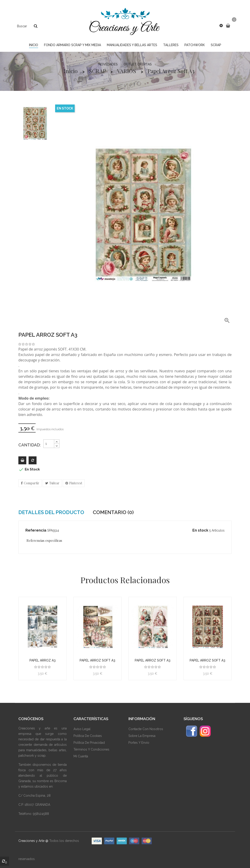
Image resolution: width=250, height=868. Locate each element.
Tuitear (54, 483)
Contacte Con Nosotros (146, 729)
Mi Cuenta (81, 756)
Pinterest (76, 483)
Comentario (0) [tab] (113, 512)
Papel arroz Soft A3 (97, 660)
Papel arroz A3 (43, 660)
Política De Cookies (88, 736)
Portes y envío (139, 743)
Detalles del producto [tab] (51, 512)
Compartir (32, 483)
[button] (221, 26)
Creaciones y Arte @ (33, 841)
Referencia (36, 530)
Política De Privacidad (89, 743)
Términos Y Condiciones (91, 749)
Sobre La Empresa (142, 736)
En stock (200, 530)
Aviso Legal (82, 729)
